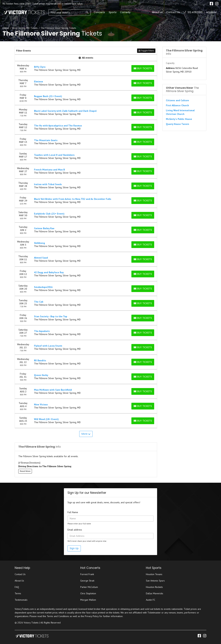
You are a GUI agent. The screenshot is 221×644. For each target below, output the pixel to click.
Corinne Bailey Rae (44, 228)
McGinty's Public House (179, 119)
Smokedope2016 (43, 287)
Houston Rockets (154, 587)
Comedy (118, 12)
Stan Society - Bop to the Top (51, 316)
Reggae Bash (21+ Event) (48, 96)
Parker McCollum (89, 587)
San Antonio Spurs (155, 581)
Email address (75, 530)
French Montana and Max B (49, 170)
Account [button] (211, 12)
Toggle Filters (146, 51)
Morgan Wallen (88, 600)
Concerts (92, 12)
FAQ (17, 587)
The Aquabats (42, 331)
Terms (18, 593)
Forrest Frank (87, 574)
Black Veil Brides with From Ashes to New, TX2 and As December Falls (73, 199)
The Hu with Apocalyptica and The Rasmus (58, 126)
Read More (25, 471)
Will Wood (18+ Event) (46, 419)
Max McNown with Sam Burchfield (53, 390)
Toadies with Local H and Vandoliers (54, 155)
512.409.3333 (193, 12)
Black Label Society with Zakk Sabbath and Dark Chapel (65, 111)
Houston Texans (154, 574)
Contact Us (173, 12)
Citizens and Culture (177, 100)
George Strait (87, 581)
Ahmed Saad (41, 258)
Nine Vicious (41, 404)
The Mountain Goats (46, 140)
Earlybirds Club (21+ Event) (49, 214)
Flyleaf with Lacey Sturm (48, 346)
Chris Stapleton (88, 593)
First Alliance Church (177, 105)
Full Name (73, 512)
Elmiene (39, 82)
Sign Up (74, 548)
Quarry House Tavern (177, 124)
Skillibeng (39, 243)
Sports (105, 12)
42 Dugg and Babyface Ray (49, 272)
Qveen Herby (41, 375)
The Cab (39, 302)
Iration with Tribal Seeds (48, 184)
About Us (19, 581)
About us (157, 12)
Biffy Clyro (40, 67)
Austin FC (151, 600)
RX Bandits (40, 360)
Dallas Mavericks (155, 593)
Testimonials (21, 600)
